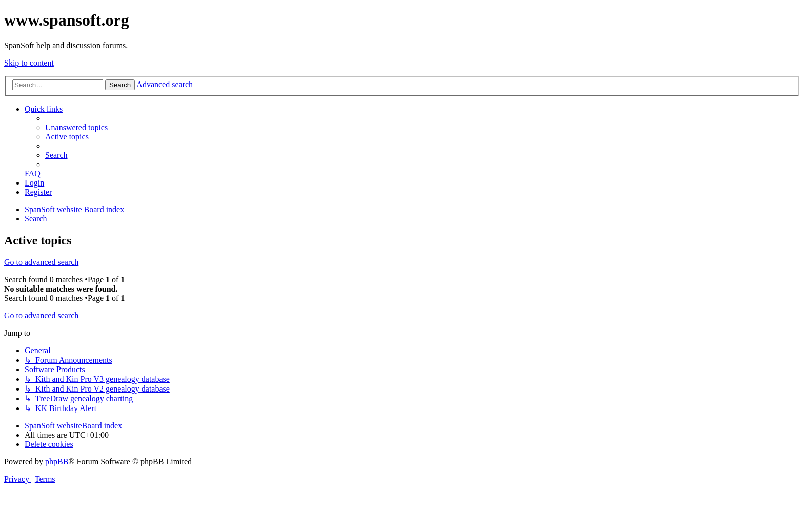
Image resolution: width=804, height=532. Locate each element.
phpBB (57, 462)
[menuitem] (76, 127)
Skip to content (29, 63)
